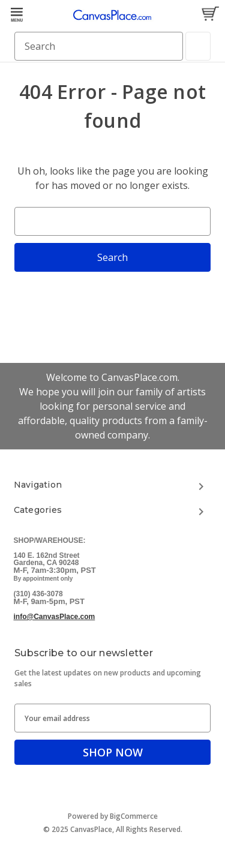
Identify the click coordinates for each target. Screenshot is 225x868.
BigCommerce (134, 816)
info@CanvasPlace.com (55, 617)
